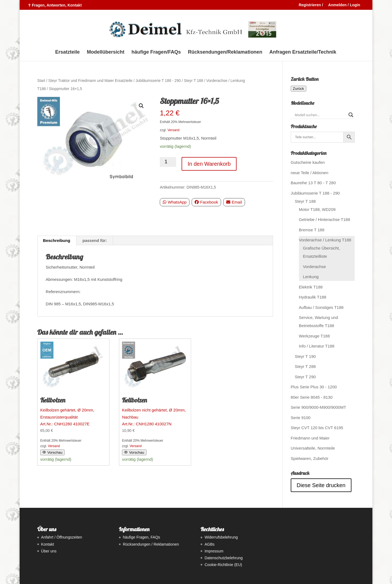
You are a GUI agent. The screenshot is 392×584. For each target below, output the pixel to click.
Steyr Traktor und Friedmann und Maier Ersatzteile (90, 81)
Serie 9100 (301, 418)
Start (41, 81)
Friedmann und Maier (310, 438)
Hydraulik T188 (313, 297)
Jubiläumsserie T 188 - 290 (158, 81)
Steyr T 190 (305, 356)
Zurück (298, 89)
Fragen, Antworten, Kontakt (57, 5)
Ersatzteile (68, 52)
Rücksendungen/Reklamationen (225, 52)
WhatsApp (175, 202)
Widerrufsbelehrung (221, 537)
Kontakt (48, 544)
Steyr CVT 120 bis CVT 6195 (317, 428)
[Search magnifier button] (351, 115)
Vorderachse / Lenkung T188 (325, 240)
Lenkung (311, 277)
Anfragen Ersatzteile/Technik (303, 52)
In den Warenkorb (209, 164)
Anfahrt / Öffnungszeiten (62, 537)
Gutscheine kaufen (308, 162)
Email (234, 202)
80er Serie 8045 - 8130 (312, 397)
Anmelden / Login (344, 5)
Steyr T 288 (305, 366)
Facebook (206, 202)
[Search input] (320, 115)
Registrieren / (311, 5)
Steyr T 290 (305, 377)
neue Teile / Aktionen (310, 173)
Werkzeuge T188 (314, 336)
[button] (141, 106)
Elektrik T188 (311, 287)
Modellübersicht (106, 52)
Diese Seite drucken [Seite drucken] (321, 485)
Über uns (49, 551)
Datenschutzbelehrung (223, 558)
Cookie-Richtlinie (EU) (223, 565)
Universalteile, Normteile (313, 448)
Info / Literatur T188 (317, 346)
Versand (173, 130)
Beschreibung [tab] (57, 240)
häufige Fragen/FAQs (156, 52)
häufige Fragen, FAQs (141, 537)
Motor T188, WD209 (317, 209)
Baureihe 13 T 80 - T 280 (313, 183)
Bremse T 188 (312, 230)
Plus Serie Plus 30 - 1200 (314, 387)
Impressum (214, 551)
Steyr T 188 (193, 81)
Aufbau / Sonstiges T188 (321, 307)
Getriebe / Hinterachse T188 (324, 219)
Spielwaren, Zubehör (310, 458)
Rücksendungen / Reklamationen (151, 544)
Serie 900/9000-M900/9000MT (318, 407)
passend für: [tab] (95, 240)
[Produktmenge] (168, 162)
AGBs (209, 544)
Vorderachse (314, 267)
